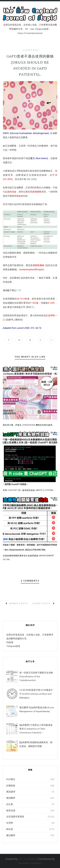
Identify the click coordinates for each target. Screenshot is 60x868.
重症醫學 (11, 835)
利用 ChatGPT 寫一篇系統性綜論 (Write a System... (29, 490)
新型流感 (11, 810)
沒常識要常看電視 (31, 50)
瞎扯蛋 (10, 829)
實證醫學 (11, 798)
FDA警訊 (11, 779)
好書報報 (11, 785)
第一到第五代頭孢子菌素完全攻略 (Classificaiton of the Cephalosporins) (36, 676)
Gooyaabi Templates (30, 863)
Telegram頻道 (13, 646)
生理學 (10, 823)
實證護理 (11, 792)
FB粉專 (10, 642)
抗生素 (10, 804)
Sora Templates (27, 859)
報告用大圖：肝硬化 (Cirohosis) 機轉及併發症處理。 (29, 425)
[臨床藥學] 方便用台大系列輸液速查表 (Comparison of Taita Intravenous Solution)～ (36, 729)
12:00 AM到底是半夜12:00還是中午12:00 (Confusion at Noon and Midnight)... (36, 694)
